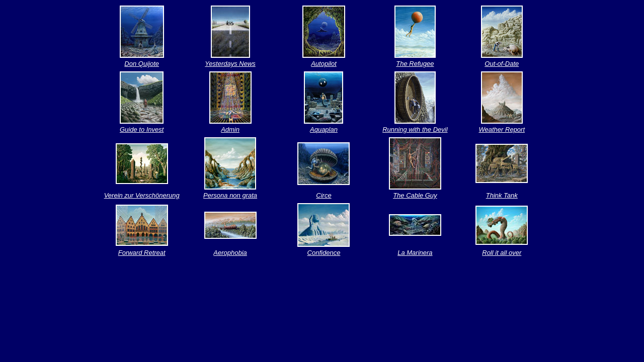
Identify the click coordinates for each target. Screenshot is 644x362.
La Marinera (415, 253)
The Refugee (415, 64)
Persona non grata (230, 195)
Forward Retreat (142, 253)
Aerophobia (230, 253)
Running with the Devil (415, 129)
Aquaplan (324, 129)
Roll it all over (502, 253)
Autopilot (324, 64)
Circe (324, 195)
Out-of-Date (502, 64)
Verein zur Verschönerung (142, 195)
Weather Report (502, 129)
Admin (230, 129)
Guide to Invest (142, 129)
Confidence (324, 253)
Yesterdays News (230, 64)
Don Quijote (142, 64)
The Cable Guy (415, 195)
